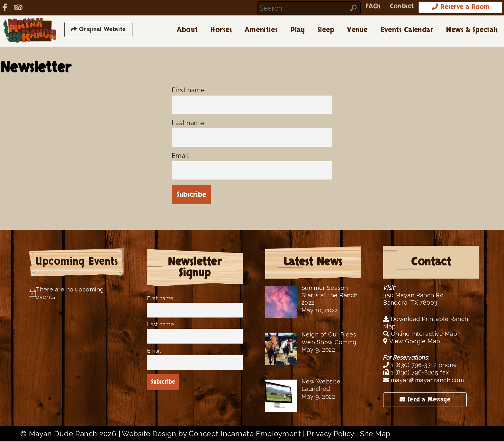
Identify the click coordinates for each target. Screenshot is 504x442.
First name (188, 90)
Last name (188, 123)
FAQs (359, 7)
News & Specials (472, 31)
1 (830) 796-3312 (410, 365)
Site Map (375, 434)
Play (297, 31)
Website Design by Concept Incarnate (188, 434)
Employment (278, 434)
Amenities (261, 31)
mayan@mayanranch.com (423, 380)
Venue (357, 31)
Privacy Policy (330, 434)
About (187, 31)
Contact (391, 7)
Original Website (98, 30)
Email (180, 156)
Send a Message (425, 400)
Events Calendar (407, 31)
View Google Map (412, 342)
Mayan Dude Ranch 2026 (73, 434)
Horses (221, 31)
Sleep (326, 31)
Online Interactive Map (420, 334)
